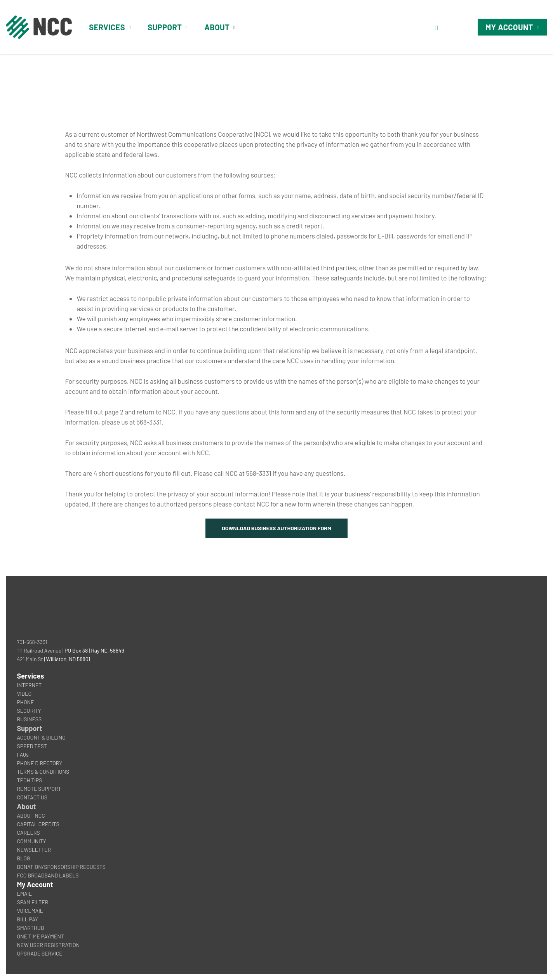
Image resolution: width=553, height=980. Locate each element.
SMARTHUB (30, 928)
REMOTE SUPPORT (39, 789)
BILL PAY (27, 919)
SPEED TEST (32, 746)
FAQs (23, 755)
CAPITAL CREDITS (38, 824)
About (26, 806)
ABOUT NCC (31, 816)
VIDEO (24, 694)
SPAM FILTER (32, 902)
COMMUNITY (31, 841)
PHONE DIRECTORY (39, 763)
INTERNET (29, 685)
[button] (276, 528)
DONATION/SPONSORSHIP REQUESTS (61, 867)
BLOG (23, 858)
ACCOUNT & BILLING (41, 737)
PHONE (25, 702)
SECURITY (29, 711)
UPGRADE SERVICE (39, 953)
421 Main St (30, 659)
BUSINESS (29, 719)
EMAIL (24, 894)
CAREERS (28, 833)
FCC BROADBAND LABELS (48, 875)
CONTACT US (32, 797)
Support (29, 728)
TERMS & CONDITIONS (43, 772)
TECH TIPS (29, 780)
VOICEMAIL (30, 911)
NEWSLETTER (34, 850)
